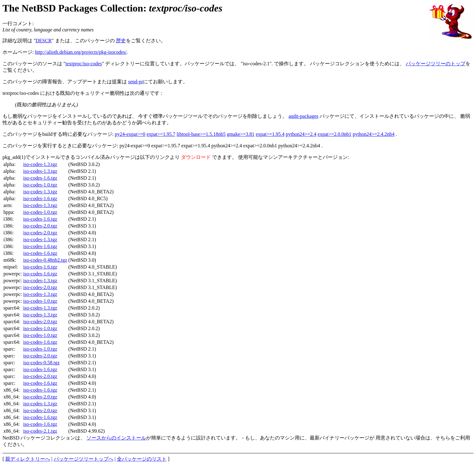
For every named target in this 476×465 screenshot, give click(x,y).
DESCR (44, 41)
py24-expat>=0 (130, 134)
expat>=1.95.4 (270, 134)
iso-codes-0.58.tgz (42, 363)
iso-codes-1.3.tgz (40, 164)
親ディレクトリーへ (28, 459)
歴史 (121, 41)
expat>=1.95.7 (161, 134)
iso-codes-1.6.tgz (40, 178)
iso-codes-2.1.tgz (40, 431)
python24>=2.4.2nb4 (374, 134)
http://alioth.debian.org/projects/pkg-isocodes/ (81, 52)
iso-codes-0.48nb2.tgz (45, 260)
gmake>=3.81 (241, 134)
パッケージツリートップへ (84, 459)
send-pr (136, 82)
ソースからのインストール (116, 438)
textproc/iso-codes (84, 64)
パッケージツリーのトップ (436, 64)
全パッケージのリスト (142, 459)
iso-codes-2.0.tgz (40, 226)
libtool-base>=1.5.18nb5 (201, 134)
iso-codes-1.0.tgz (40, 185)
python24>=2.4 (301, 134)
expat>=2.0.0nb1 (335, 134)
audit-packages (303, 116)
